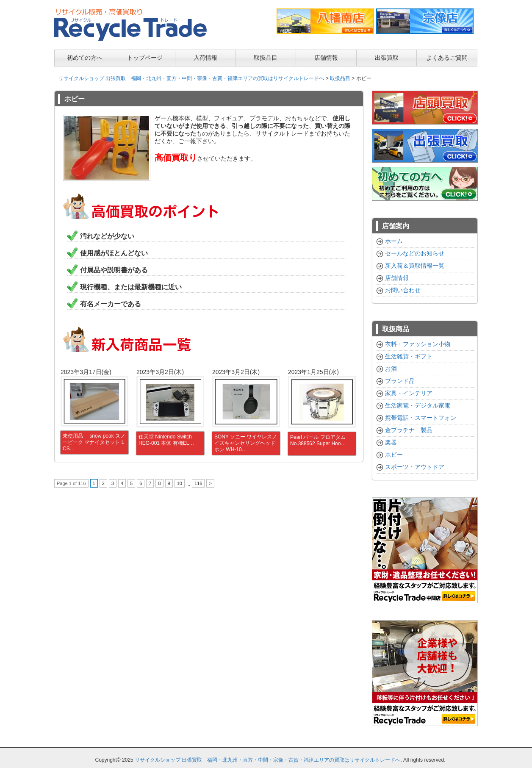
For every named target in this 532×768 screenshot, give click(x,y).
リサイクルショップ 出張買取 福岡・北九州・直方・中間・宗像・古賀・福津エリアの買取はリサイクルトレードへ (191, 78)
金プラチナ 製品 (409, 430)
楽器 (391, 442)
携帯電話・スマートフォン (421, 418)
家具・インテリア (409, 393)
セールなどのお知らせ (415, 253)
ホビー (394, 455)
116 (198, 483)
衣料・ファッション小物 (418, 344)
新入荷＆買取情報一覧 (415, 266)
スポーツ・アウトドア (415, 467)
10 (180, 483)
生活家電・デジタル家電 (418, 405)
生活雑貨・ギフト (409, 356)
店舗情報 (397, 278)
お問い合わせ (403, 290)
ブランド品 (400, 381)
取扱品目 (340, 78)
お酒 (391, 369)
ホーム (394, 241)
